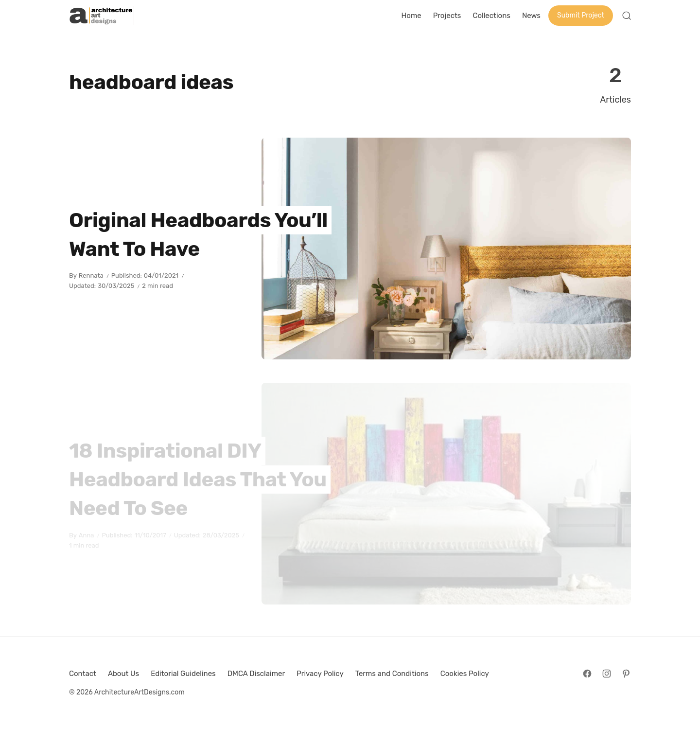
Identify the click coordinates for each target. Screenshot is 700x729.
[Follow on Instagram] (607, 674)
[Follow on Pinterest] (626, 674)
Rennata (91, 276)
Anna (87, 535)
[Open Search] (627, 16)
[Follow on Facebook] (587, 674)
